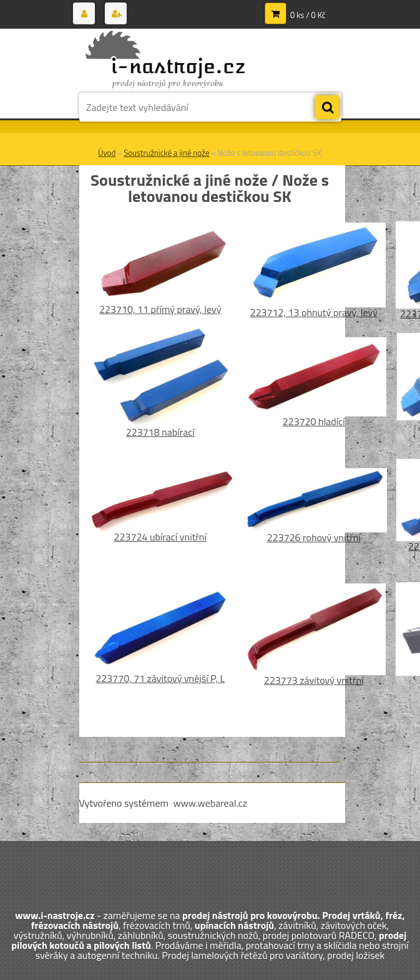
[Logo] (165, 60)
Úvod (107, 153)
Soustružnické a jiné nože (166, 153)
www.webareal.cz (210, 803)
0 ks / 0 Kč (308, 15)
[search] (327, 108)
